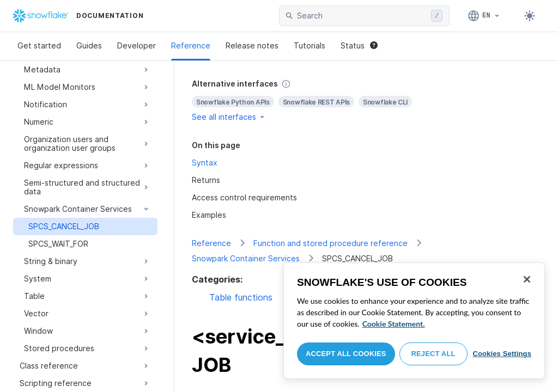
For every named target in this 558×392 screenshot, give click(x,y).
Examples (209, 215)
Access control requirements (244, 197)
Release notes (252, 45)
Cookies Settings (502, 354)
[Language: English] (484, 16)
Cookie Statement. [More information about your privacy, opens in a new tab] (394, 324)
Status (359, 45)
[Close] (527, 279)
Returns (206, 180)
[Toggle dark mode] (530, 16)
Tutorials (310, 45)
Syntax (205, 163)
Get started (39, 45)
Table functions (241, 297)
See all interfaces (229, 117)
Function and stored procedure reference (330, 243)
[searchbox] (362, 16)
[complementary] (366, 100)
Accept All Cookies (346, 354)
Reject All (433, 354)
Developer (137, 45)
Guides (89, 45)
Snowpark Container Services (246, 258)
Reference (191, 45)
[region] (414, 321)
